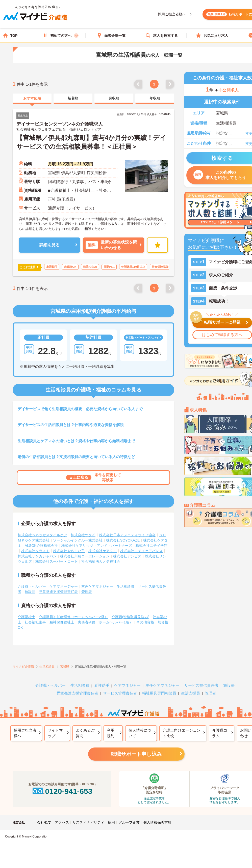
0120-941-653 (62, 791)
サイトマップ (55, 733)
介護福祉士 (27, 617)
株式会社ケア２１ (103, 551)
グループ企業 (129, 822)
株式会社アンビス (127, 556)
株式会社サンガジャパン (37, 556)
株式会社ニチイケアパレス (141, 551)
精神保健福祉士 (62, 622)
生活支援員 (191, 693)
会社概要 (44, 822)
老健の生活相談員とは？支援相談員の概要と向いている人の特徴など (76, 457)
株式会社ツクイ (83, 535)
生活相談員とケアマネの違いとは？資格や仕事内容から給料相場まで (76, 441)
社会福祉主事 (35, 622)
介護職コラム (220, 733)
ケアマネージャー (64, 586)
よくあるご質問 (85, 733)
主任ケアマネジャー (97, 586)
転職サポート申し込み (136, 754)
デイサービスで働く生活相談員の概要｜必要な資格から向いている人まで (80, 409)
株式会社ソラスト (35, 551)
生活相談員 (125, 586)
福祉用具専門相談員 (159, 693)
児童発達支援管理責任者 (58, 592)
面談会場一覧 (111, 35)
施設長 (30, 592)
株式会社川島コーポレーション (85, 556)
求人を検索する (162, 35)
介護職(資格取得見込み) (130, 617)
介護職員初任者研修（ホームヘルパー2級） (73, 617)
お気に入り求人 (212, 35)
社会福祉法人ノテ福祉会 (101, 561)
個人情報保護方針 (157, 822)
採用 (111, 822)
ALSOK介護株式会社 (41, 546)
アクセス (62, 822)
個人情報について (140, 733)
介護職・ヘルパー (32, 586)
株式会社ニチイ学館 (152, 546)
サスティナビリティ (88, 822)
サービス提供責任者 (201, 685)
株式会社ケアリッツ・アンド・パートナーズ (97, 546)
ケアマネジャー (127, 685)
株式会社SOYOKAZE (123, 540)
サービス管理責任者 (120, 693)
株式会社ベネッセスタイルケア (42, 535)
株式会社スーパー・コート (57, 561)
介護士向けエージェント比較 (182, 733)
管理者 (87, 592)
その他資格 (145, 622)
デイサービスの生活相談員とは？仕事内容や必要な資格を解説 (71, 425)
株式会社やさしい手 (69, 551)
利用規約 (111, 733)
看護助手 (102, 685)
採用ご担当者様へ (25, 733)
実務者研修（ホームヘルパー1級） (105, 622)
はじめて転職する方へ (222, 335)
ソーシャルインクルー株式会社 (78, 540)
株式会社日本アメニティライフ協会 (127, 535)
